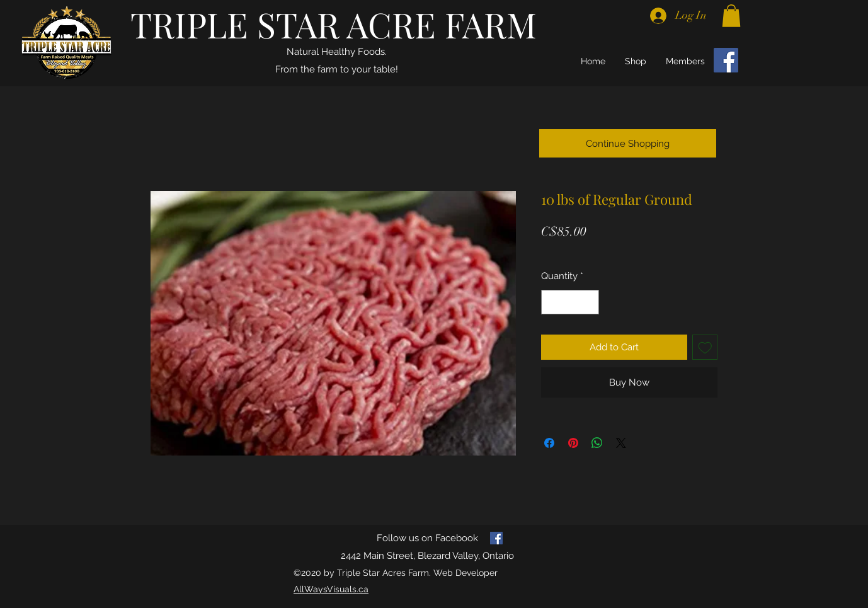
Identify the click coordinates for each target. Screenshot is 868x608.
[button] (731, 16)
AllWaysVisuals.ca (331, 589)
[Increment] (589, 302)
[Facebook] (726, 60)
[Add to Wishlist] (705, 347)
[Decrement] (551, 302)
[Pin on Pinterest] (573, 443)
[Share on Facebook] (549, 443)
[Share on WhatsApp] (597, 443)
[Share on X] (621, 443)
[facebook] (496, 538)
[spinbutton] (570, 302)
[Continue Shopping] (628, 143)
